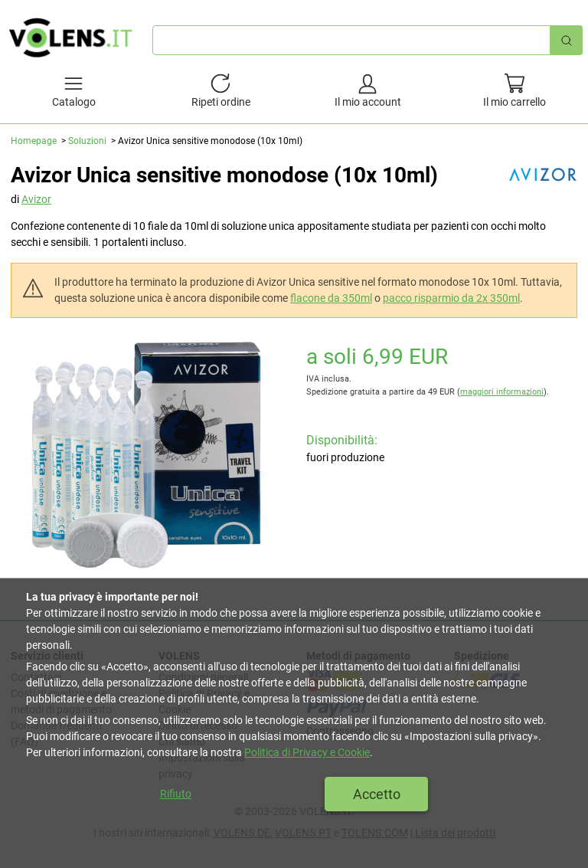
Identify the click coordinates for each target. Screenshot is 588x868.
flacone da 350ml (331, 298)
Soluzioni (87, 141)
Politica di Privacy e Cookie (307, 752)
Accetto (377, 794)
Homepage (34, 141)
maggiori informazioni (502, 392)
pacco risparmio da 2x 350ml (451, 298)
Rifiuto (176, 794)
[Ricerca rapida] (567, 40)
